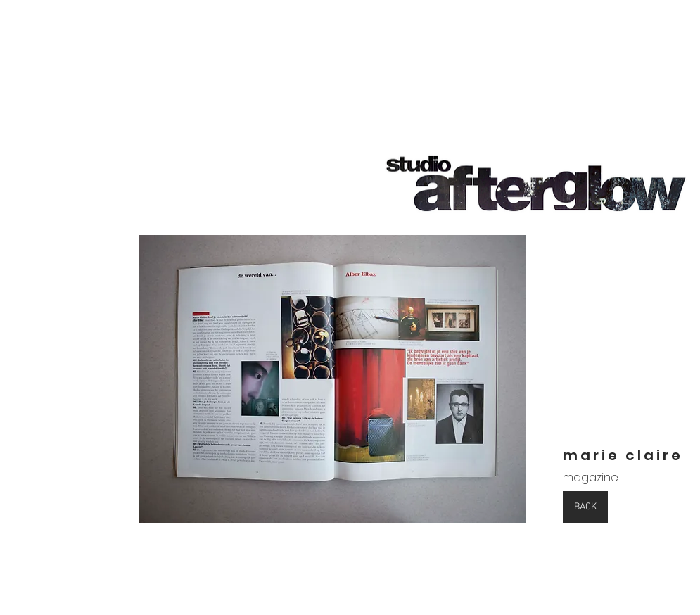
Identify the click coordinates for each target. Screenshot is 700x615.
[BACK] (585, 507)
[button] (332, 379)
